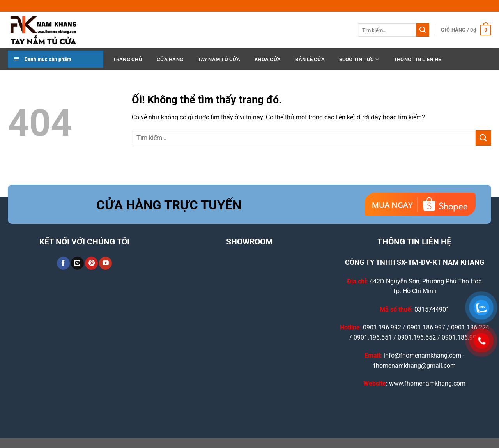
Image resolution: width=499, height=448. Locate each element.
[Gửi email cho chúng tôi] (77, 263)
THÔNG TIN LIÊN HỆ (417, 59)
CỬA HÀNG (170, 59)
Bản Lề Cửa (310, 59)
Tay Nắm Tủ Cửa (219, 59)
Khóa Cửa (268, 59)
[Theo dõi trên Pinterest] (91, 263)
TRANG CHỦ (128, 59)
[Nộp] (423, 30)
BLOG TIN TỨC (359, 59)
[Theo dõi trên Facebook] (63, 263)
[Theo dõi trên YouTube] (105, 263)
